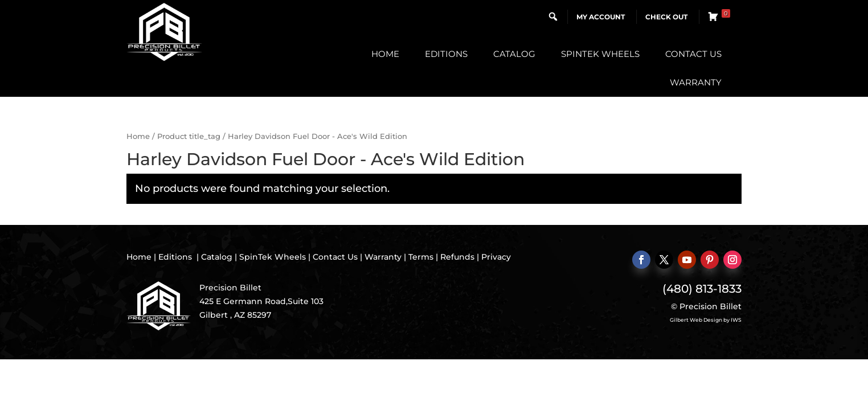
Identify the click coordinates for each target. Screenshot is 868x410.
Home (385, 54)
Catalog (514, 54)
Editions (446, 54)
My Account (601, 17)
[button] (553, 17)
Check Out (666, 17)
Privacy (496, 257)
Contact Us (693, 54)
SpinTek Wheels (600, 54)
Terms (421, 257)
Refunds (457, 257)
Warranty (696, 82)
